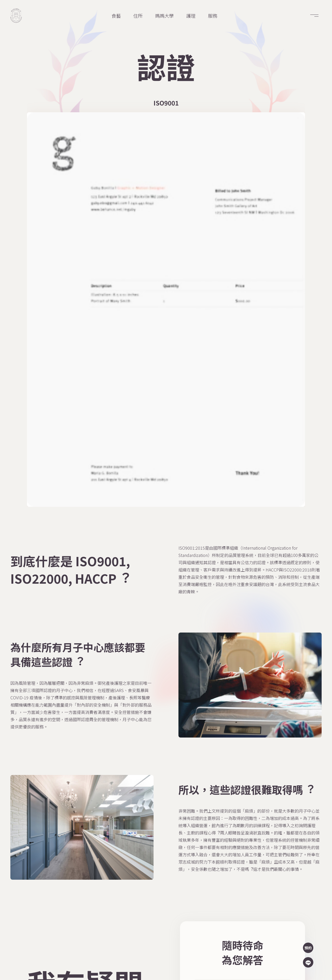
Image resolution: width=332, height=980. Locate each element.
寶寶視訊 (189, 928)
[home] (16, 16)
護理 (185, 913)
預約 (308, 948)
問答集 (142, 884)
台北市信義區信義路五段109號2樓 (285, 868)
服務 (185, 884)
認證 (140, 899)
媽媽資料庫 (192, 855)
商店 (140, 870)
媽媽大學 (144, 913)
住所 (185, 870)
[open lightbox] (64, 173)
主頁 (140, 855)
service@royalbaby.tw (276, 887)
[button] (314, 16)
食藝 (185, 899)
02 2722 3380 (268, 877)
